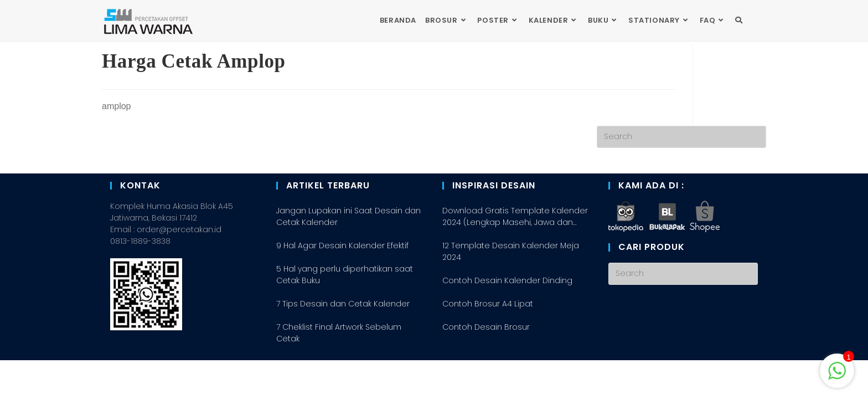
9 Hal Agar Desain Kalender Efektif (342, 284)
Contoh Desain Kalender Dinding (507, 319)
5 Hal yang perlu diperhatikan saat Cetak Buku (345, 313)
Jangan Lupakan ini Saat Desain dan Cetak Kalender (348, 255)
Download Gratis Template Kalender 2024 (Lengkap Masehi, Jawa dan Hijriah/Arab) (515, 255)
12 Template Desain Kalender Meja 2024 (511, 290)
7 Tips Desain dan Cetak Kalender (343, 342)
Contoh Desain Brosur (486, 366)
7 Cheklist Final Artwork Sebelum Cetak (339, 372)
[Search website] (739, 21)
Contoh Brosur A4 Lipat (488, 342)
